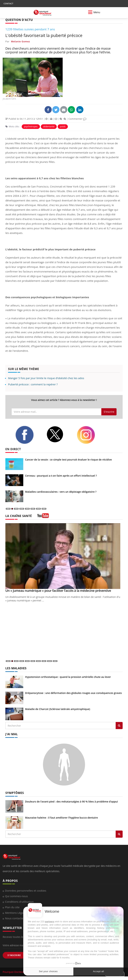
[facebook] (28, 435)
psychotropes (31, 127)
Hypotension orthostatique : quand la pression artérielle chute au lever (68, 677)
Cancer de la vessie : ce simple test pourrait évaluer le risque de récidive (68, 460)
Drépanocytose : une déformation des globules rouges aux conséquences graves (73, 693)
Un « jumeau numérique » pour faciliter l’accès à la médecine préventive (58, 591)
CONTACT (8, 3)
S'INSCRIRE (14, 955)
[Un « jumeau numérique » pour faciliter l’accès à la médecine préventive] (64, 556)
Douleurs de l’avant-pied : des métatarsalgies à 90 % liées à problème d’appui (71, 802)
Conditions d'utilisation (19, 902)
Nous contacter (15, 918)
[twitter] (59, 434)
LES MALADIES (16, 668)
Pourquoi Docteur (14, 972)
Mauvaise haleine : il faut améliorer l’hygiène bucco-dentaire (61, 818)
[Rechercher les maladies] (119, 726)
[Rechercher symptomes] (119, 834)
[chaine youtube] (43, 517)
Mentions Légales (16, 913)
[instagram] (90, 435)
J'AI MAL (12, 734)
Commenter (77, 119)
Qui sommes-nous (16, 896)
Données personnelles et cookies (26, 891)
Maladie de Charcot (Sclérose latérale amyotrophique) (58, 709)
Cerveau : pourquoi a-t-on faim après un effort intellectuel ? (61, 476)
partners (50, 922)
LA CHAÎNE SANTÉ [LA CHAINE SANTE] (19, 516)
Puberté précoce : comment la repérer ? (33, 384)
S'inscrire (109, 412)
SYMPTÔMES (15, 793)
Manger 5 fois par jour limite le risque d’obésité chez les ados (46, 378)
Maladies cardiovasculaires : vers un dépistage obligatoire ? (61, 492)
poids (63, 127)
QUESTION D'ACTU (19, 20)
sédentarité (49, 127)
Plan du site (12, 907)
